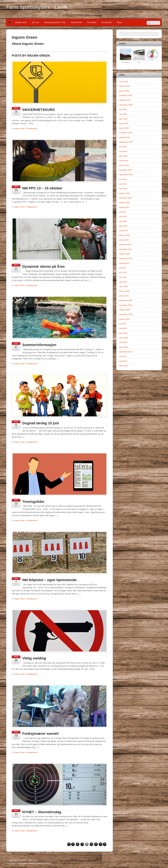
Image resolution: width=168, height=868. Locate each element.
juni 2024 (123, 147)
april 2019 (123, 333)
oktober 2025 (125, 100)
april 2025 (123, 119)
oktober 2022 (125, 202)
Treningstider (33, 502)
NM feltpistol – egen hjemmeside (49, 580)
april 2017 (123, 361)
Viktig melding (34, 658)
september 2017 (126, 352)
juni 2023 (123, 179)
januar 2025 (124, 128)
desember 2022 (126, 198)
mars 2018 (124, 347)
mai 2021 (123, 277)
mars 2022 (124, 230)
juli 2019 (123, 324)
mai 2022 (123, 221)
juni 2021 (123, 272)
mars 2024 (124, 161)
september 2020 (126, 314)
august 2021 (124, 263)
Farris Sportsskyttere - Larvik (21, 860)
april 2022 (123, 226)
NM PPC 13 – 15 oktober (42, 188)
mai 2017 (123, 356)
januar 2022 (124, 240)
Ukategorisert (32, 129)
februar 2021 (124, 291)
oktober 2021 (125, 254)
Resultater (92, 22)
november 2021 (126, 249)
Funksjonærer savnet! (41, 734)
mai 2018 (123, 342)
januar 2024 (124, 165)
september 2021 (126, 258)
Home (10, 22)
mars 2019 (124, 338)
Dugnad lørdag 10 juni (41, 423)
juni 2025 (123, 109)
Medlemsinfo (21, 22)
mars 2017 (124, 366)
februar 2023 (124, 193)
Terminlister (107, 22)
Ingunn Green (20, 129)
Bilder (120, 22)
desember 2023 (126, 170)
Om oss (35, 22)
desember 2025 (126, 95)
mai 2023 (123, 184)
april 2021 (123, 282)
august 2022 (124, 207)
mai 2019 (123, 328)
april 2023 (123, 188)
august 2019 (124, 319)
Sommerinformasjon (39, 345)
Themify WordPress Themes (40, 863)
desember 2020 (126, 300)
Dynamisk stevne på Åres (44, 266)
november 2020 (126, 305)
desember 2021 (126, 244)
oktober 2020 (125, 310)
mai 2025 (123, 114)
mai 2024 (123, 151)
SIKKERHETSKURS (38, 110)
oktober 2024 (125, 137)
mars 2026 (124, 81)
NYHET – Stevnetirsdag (42, 812)
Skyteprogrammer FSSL (55, 22)
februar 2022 (124, 235)
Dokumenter (77, 22)
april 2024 (123, 156)
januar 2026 (124, 91)
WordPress (22, 863)
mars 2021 (124, 286)
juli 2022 (123, 212)
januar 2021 (124, 296)
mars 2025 (124, 123)
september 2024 (126, 142)
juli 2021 (123, 268)
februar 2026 (124, 86)
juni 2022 (123, 216)
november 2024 (126, 133)
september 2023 (126, 175)
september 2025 (126, 105)
